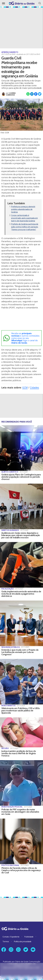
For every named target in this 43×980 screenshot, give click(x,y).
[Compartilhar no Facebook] (36, 94)
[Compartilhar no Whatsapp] (28, 94)
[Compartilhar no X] (40, 94)
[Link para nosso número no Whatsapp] (18, 950)
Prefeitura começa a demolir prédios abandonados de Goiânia (23, 209)
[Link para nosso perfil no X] (26, 950)
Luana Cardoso (11, 94)
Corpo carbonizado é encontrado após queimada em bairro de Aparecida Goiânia (24, 218)
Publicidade (29, 937)
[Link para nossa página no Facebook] (4, 950)
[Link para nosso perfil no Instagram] (11, 950)
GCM (25, 387)
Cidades (34, 387)
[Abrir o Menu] (3, 3)
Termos (6, 941)
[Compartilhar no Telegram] (32, 94)
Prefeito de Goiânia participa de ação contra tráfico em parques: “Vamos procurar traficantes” (25, 227)
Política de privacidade (23, 941)
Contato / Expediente (11, 937)
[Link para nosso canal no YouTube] (33, 950)
